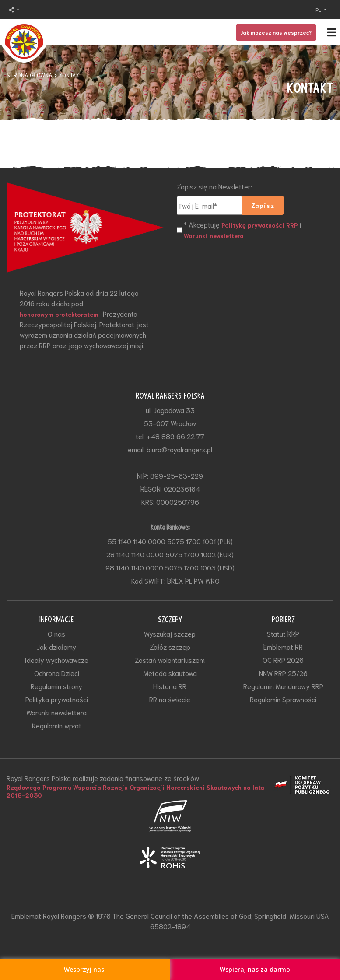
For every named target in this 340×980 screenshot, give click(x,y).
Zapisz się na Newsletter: (214, 186)
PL (319, 9)
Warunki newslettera (214, 235)
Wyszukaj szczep (170, 633)
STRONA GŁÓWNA (30, 75)
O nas (56, 633)
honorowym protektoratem (59, 314)
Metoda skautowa (170, 673)
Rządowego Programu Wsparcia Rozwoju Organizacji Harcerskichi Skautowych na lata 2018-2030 (135, 791)
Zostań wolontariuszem (170, 660)
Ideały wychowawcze (56, 660)
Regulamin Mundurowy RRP (283, 686)
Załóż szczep (170, 646)
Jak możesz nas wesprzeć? (276, 32)
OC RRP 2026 (283, 660)
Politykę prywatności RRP (260, 225)
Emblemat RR (283, 646)
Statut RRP (283, 633)
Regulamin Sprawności (283, 699)
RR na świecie (170, 699)
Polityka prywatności (57, 699)
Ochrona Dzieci (57, 673)
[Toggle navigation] (170, 32)
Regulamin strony (56, 686)
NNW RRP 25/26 (283, 673)
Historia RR (170, 686)
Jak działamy (56, 646)
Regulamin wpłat (57, 725)
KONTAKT (71, 75)
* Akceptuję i (242, 230)
